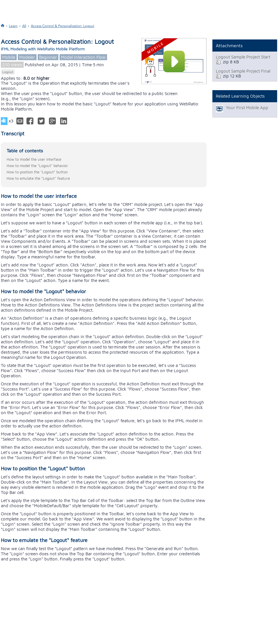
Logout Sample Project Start (243, 57)
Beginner (48, 57)
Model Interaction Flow (83, 57)
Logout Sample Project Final (243, 71)
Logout (8, 72)
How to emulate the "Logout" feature (38, 178)
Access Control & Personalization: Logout (62, 26)
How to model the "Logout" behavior (37, 166)
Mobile (9, 57)
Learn (13, 26)
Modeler (27, 57)
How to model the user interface (34, 159)
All (24, 26)
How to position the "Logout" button (37, 172)
